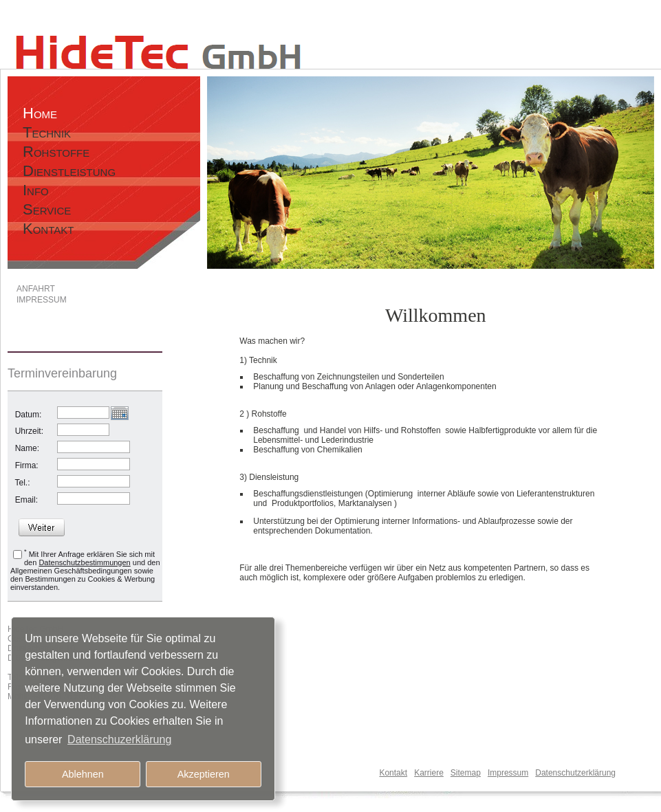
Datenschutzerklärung (575, 773)
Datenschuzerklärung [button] (119, 739)
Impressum (508, 773)
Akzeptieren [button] (204, 774)
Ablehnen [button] (83, 774)
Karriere (429, 773)
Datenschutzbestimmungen (84, 562)
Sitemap (466, 773)
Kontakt (393, 773)
